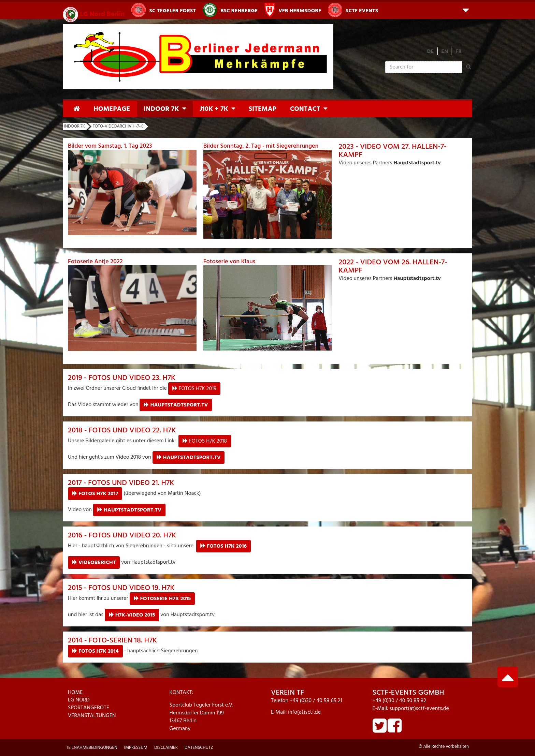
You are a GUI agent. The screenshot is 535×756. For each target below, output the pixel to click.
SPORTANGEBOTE (89, 708)
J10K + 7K (214, 109)
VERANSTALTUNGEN (92, 716)
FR (459, 51)
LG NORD (79, 700)
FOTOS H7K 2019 (198, 389)
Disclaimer (166, 748)
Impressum (136, 748)
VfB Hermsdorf (293, 10)
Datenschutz (199, 748)
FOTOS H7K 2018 (208, 441)
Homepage (112, 109)
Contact (305, 109)
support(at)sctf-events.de (419, 709)
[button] (466, 10)
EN (445, 51)
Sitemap (263, 109)
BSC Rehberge (230, 10)
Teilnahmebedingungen (92, 748)
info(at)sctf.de (304, 712)
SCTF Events (353, 10)
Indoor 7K (161, 109)
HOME (75, 693)
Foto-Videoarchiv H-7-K (118, 126)
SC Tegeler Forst (163, 10)
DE (431, 51)
